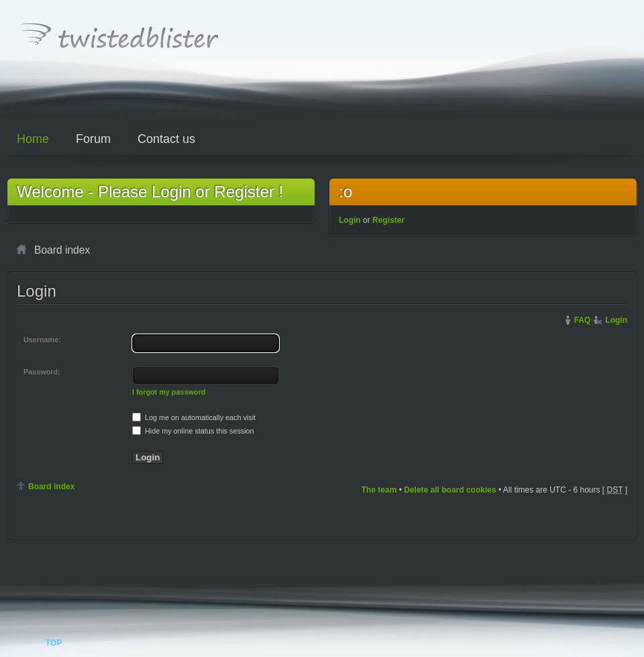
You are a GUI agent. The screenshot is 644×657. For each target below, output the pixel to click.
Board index (51, 487)
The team (379, 490)
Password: (42, 372)
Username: (42, 340)
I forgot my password (169, 392)
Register (388, 220)
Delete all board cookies (450, 490)
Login (350, 220)
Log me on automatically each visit (194, 417)
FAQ (583, 320)
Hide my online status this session (193, 431)
